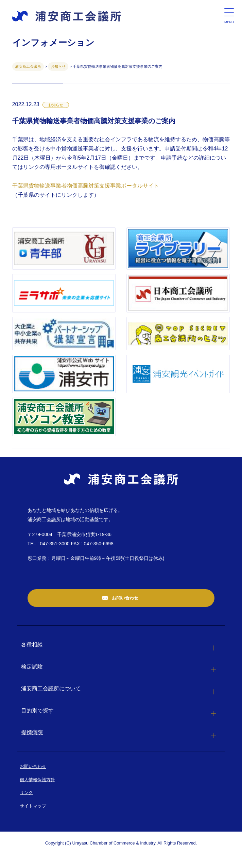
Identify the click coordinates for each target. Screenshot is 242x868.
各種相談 (32, 645)
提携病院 (32, 732)
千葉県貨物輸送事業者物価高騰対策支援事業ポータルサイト (86, 186)
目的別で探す (37, 711)
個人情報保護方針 (37, 780)
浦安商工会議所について (51, 688)
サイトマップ (33, 806)
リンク (26, 793)
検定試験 (32, 667)
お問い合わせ (125, 598)
